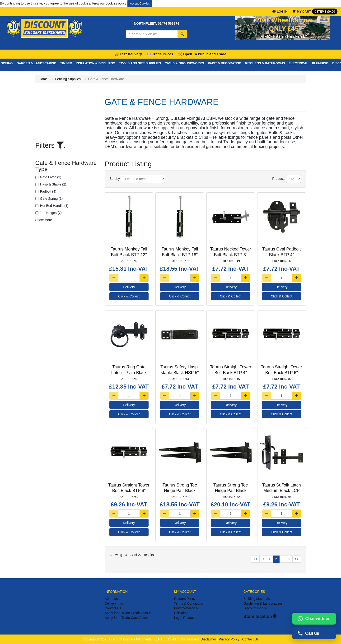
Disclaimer (208, 639)
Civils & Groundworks (184, 63)
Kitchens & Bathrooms (265, 63)
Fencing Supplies (70, 79)
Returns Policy (185, 599)
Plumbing (320, 63)
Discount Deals (255, 608)
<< (255, 559)
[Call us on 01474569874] (314, 633)
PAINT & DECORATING (225, 63)
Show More (44, 220)
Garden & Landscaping (36, 63)
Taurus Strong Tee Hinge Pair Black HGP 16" (180, 491)
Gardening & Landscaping (263, 603)
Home (45, 79)
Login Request (185, 618)
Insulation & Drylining (96, 63)
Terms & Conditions (189, 603)
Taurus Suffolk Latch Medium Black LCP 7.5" (282, 491)
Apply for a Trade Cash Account (128, 618)
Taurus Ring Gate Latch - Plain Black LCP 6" (129, 373)
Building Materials (257, 599)
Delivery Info (114, 603)
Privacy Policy (229, 639)
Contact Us (113, 608)
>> (297, 559)
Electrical (298, 63)
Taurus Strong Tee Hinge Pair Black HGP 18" (231, 491)
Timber (66, 63)
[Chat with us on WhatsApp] (314, 619)
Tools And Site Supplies (140, 63)
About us (111, 599)
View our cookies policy (109, 3)
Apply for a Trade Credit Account (129, 613)
